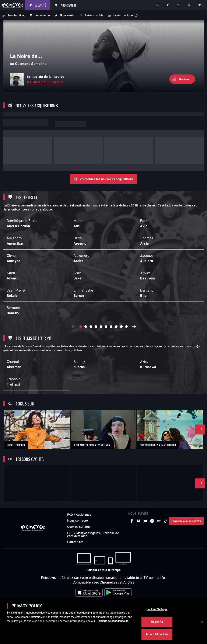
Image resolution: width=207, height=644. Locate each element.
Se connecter (189, 5)
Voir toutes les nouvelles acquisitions (107, 155)
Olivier (14, 235)
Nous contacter (78, 461)
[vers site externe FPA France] (162, 591)
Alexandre (81, 235)
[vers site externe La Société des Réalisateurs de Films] (21, 591)
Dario (80, 217)
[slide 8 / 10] (116, 303)
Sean (78, 252)
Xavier (148, 252)
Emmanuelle (83, 269)
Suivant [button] (134, 303)
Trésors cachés (94, 15)
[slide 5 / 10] (101, 303)
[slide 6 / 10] (106, 303)
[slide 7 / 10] (111, 303)
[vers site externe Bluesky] (138, 461)
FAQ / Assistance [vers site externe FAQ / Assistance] (79, 455)
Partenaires (75, 482)
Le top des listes (123, 15)
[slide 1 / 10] (81, 303)
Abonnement (69, 5)
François (14, 358)
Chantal (14, 341)
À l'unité (41, 5)
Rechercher (158, 5)
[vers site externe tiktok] (166, 461)
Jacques (147, 235)
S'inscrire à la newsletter (186, 461)
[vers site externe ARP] (138, 591)
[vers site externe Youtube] (145, 461)
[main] (103, 622)
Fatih (144, 200)
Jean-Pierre (16, 269)
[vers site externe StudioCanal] (185, 591)
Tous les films (16, 15)
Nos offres (179, 5)
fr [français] (199, 5)
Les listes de (42, 15)
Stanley (80, 341)
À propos (168, 5)
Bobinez (184, 79)
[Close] (202, 622)
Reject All (157, 622)
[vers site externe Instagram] (152, 461)
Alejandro (15, 217)
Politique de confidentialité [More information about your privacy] (113, 621)
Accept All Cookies (157, 634)
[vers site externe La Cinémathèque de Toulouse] (115, 591)
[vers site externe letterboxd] (159, 461)
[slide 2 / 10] (86, 303)
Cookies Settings (79, 467)
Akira (148, 341)
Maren (79, 200)
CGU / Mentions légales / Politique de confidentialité (93, 475)
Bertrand (147, 269)
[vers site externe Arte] (68, 591)
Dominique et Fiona (22, 200)
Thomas (147, 217)
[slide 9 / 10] (121, 303)
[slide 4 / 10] (96, 303)
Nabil (13, 252)
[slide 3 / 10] (91, 303)
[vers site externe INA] (92, 591)
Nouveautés (67, 15)
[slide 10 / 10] (126, 303)
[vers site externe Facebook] (132, 461)
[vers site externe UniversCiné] (45, 591)
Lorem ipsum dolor (26, 122)
